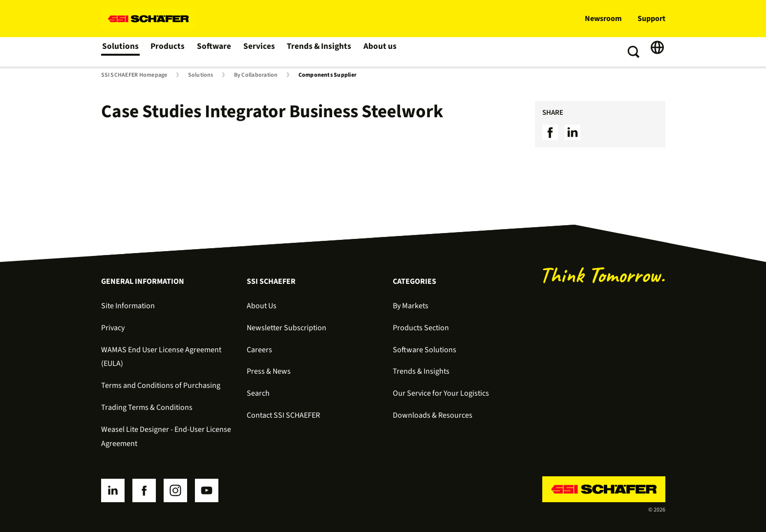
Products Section (421, 328)
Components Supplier (328, 75)
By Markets (411, 306)
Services (259, 52)
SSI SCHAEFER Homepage (134, 75)
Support (651, 19)
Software (214, 52)
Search (258, 393)
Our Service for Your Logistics (441, 393)
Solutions (120, 52)
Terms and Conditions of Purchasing (161, 385)
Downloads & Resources (433, 415)
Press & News (269, 371)
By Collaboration (256, 75)
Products (168, 52)
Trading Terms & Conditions (147, 407)
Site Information (128, 306)
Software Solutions (425, 350)
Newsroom (603, 19)
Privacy (113, 328)
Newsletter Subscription (287, 328)
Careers (259, 350)
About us (378, 52)
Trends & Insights (318, 52)
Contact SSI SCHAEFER (283, 415)
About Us (262, 306)
